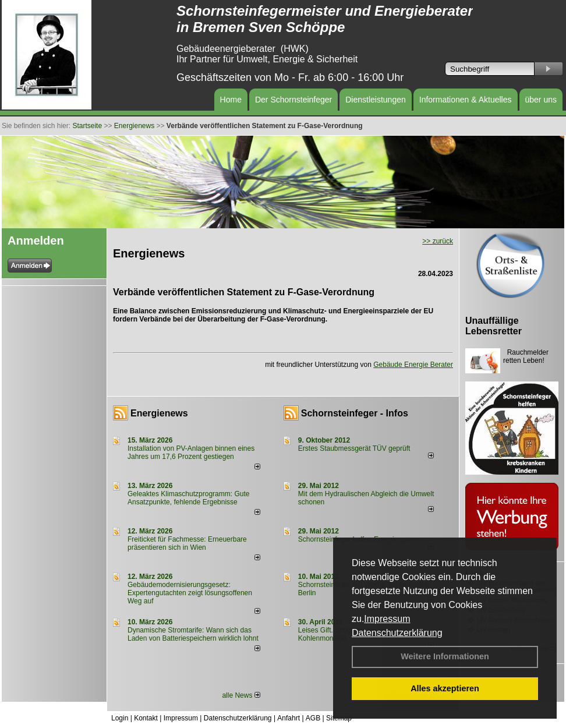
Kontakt (146, 718)
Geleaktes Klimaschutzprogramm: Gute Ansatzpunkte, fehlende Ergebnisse (188, 498)
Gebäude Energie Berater (413, 365)
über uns (541, 100)
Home (231, 100)
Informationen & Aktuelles (466, 100)
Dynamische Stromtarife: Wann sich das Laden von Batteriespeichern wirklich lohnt (193, 634)
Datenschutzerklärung (397, 633)
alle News (241, 695)
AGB (313, 718)
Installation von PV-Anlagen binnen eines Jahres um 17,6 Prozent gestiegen (191, 453)
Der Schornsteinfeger (293, 100)
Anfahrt (289, 718)
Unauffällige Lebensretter (494, 326)
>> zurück (438, 241)
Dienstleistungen (376, 100)
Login (120, 718)
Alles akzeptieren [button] (445, 688)
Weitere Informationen (445, 656)
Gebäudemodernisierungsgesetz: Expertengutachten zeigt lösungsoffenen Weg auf (190, 593)
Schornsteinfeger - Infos (355, 413)
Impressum (387, 619)
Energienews (159, 413)
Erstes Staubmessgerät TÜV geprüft (354, 448)
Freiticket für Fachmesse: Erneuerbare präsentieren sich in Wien (187, 543)
